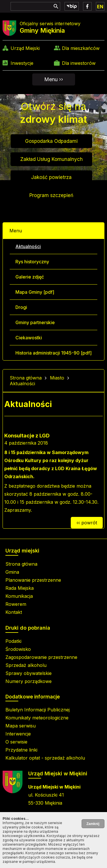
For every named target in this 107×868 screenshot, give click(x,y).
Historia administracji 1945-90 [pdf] (53, 353)
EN (100, 7)
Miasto (57, 378)
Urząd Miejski (25, 48)
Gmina (12, 572)
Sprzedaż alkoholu (26, 665)
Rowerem (16, 604)
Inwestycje (22, 63)
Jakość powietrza (51, 177)
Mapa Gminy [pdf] (35, 292)
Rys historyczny (32, 262)
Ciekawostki (29, 338)
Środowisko (18, 649)
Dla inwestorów (79, 63)
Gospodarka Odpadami (51, 141)
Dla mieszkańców (81, 48)
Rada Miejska (20, 588)
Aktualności (28, 246)
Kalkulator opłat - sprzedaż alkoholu (45, 758)
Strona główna (26, 378)
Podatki (13, 641)
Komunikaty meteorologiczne (37, 718)
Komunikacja (19, 596)
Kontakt (14, 612)
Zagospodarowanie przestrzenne (41, 657)
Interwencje (18, 734)
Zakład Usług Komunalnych (52, 159)
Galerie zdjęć (30, 277)
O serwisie (16, 742)
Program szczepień (51, 195)
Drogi (21, 307)
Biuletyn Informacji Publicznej (38, 710)
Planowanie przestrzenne (33, 580)
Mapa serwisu (21, 726)
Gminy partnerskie (35, 322)
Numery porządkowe (29, 681)
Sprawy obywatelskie (29, 673)
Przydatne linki (21, 750)
